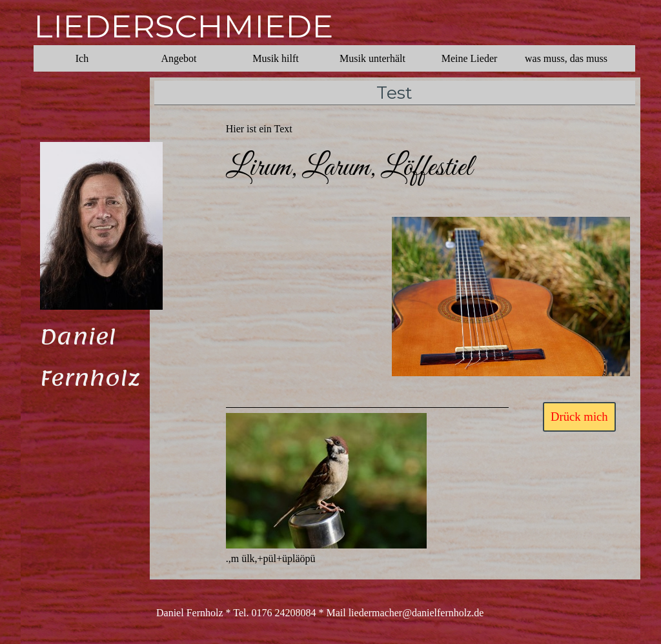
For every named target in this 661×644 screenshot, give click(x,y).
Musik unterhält (372, 58)
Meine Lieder (470, 58)
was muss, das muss (566, 58)
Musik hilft (276, 58)
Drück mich (579, 417)
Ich (82, 58)
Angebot (178, 58)
